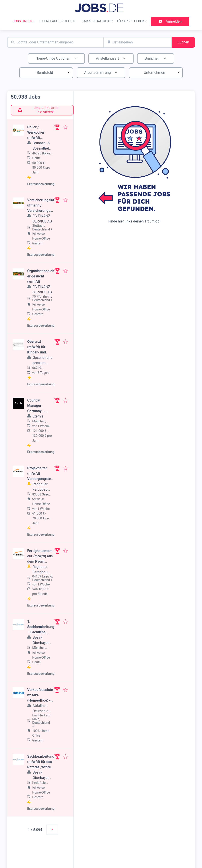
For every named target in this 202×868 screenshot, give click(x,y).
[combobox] (55, 42)
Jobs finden (23, 21)
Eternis (38, 416)
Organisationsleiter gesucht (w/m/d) (41, 276)
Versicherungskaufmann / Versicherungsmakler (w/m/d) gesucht (41, 211)
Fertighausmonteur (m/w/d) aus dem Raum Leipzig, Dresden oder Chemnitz (40, 561)
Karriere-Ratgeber (97, 21)
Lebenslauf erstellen (57, 21)
